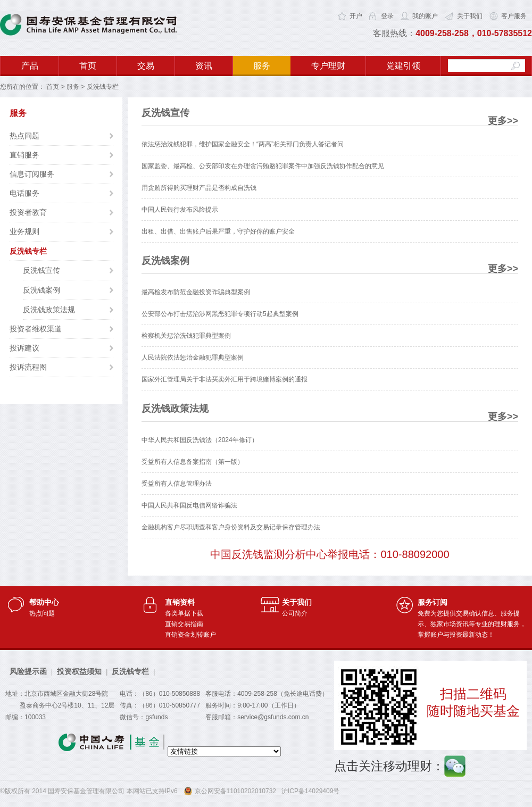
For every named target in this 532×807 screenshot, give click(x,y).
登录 (387, 16)
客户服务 (514, 16)
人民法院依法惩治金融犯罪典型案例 (193, 357)
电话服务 (24, 193)
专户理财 (328, 66)
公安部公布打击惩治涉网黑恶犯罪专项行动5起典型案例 (220, 314)
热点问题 (24, 136)
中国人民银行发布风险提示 (180, 210)
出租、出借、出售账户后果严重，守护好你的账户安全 (218, 231)
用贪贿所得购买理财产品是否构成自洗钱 (199, 188)
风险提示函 (28, 671)
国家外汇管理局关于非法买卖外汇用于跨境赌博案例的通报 (225, 379)
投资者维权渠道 (36, 329)
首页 (88, 66)
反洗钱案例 (41, 290)
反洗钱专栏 (28, 251)
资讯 (204, 66)
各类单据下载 (184, 613)
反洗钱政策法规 (49, 310)
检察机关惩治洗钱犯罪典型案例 (186, 336)
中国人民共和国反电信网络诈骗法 (189, 505)
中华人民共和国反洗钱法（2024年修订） (200, 440)
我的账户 (425, 16)
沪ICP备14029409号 (310, 791)
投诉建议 (24, 348)
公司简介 (295, 613)
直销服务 (24, 155)
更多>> (503, 121)
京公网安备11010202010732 (235, 791)
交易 (146, 66)
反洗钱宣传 (41, 270)
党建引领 (403, 66)
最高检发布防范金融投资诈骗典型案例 (196, 292)
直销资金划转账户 (190, 635)
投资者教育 (28, 212)
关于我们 (470, 16)
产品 (30, 66)
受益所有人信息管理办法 (177, 484)
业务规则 (24, 231)
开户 (356, 16)
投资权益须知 (79, 671)
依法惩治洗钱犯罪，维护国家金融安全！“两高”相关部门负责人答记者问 (243, 144)
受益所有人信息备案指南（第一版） (193, 462)
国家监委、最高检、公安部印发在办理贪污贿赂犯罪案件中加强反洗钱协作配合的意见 (263, 166)
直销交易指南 (184, 624)
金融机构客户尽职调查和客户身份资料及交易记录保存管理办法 (231, 527)
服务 (262, 66)
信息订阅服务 (32, 174)
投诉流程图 (28, 367)
